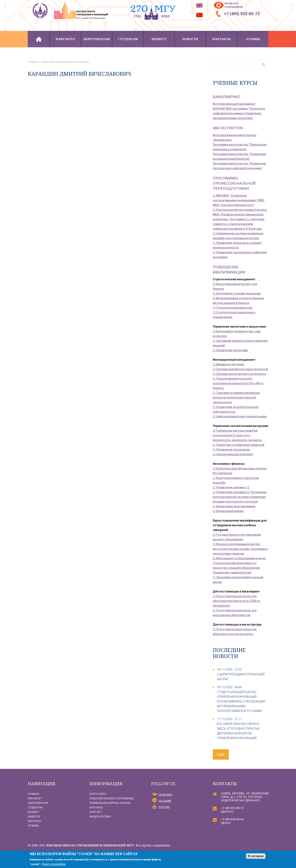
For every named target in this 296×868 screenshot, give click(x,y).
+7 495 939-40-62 (232, 819)
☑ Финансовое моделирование (234, 506)
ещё (221, 754)
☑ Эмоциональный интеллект (233, 454)
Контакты (221, 39)
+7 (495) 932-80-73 (242, 14)
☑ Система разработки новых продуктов (240, 369)
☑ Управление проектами (230, 350)
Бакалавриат (227, 97)
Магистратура (228, 128)
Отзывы (253, 39)
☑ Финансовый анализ (228, 511)
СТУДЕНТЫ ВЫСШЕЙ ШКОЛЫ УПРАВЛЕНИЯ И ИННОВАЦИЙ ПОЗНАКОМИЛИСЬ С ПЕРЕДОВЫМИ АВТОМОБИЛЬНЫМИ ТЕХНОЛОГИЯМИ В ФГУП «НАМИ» (241, 701)
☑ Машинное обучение (228, 364)
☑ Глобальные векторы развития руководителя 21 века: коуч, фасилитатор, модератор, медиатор (237, 435)
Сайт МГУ (96, 812)
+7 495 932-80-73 (232, 808)
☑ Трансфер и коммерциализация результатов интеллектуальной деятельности (236, 397)
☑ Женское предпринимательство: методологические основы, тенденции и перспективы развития (240, 549)
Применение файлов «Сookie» (110, 803)
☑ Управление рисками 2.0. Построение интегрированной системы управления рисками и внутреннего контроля (240, 497)
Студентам (128, 39)
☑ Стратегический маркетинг (233, 308)
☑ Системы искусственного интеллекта (239, 374)
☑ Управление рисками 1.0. (231, 487)
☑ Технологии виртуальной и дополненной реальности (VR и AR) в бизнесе (238, 383)
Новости (190, 39)
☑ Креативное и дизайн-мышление (237, 293)
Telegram (165, 801)
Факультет (65, 39)
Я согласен (256, 856)
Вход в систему (100, 817)
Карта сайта (98, 794)
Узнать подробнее (54, 864)
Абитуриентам (97, 39)
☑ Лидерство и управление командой (239, 445)
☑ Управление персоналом (231, 450)
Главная (39, 39)
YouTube (164, 807)
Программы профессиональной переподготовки (234, 183)
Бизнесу (159, 39)
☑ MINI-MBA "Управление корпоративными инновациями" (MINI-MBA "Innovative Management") (239, 200)
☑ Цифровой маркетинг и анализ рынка (240, 416)
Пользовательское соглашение (112, 798)
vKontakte (165, 795)
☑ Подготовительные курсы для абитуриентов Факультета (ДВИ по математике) (236, 601)
